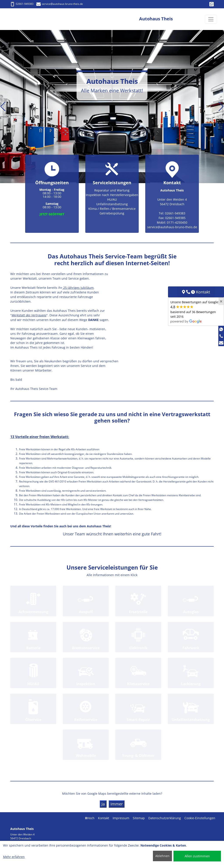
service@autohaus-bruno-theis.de (60, 4)
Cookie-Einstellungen (200, 818)
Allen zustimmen (197, 856)
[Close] (221, 301)
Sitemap (139, 818)
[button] (3, 107)
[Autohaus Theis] (23, 19)
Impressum (121, 818)
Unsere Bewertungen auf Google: (195, 312)
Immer (117, 804)
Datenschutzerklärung (165, 818)
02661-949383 (22, 4)
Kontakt (104, 818)
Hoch (90, 818)
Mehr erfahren (14, 857)
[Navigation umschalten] (211, 19)
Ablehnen (162, 856)
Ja (103, 804)
